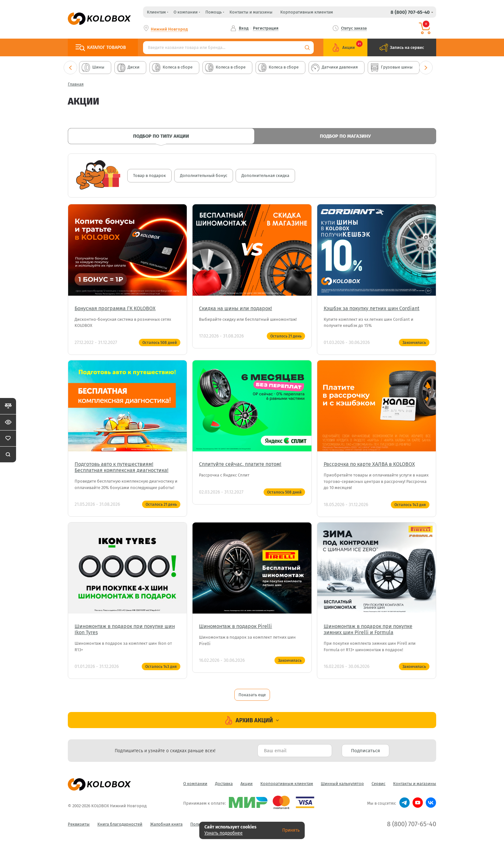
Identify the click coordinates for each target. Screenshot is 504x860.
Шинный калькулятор (342, 784)
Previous (70, 68)
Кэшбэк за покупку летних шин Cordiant (372, 308)
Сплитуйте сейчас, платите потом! (240, 464)
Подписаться (365, 751)
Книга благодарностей (120, 824)
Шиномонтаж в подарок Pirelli (235, 626)
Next (426, 68)
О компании (195, 784)
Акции (247, 784)
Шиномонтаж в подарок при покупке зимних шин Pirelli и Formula (368, 629)
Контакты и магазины (251, 12)
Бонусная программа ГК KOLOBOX (115, 308)
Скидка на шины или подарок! (235, 308)
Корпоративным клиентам (307, 12)
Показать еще (252, 695)
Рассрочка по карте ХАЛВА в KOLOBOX (369, 464)
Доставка (224, 784)
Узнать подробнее (224, 833)
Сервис (378, 784)
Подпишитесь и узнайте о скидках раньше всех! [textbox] (165, 751)
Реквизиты (79, 824)
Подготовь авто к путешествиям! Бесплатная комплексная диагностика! (122, 467)
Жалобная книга (166, 824)
